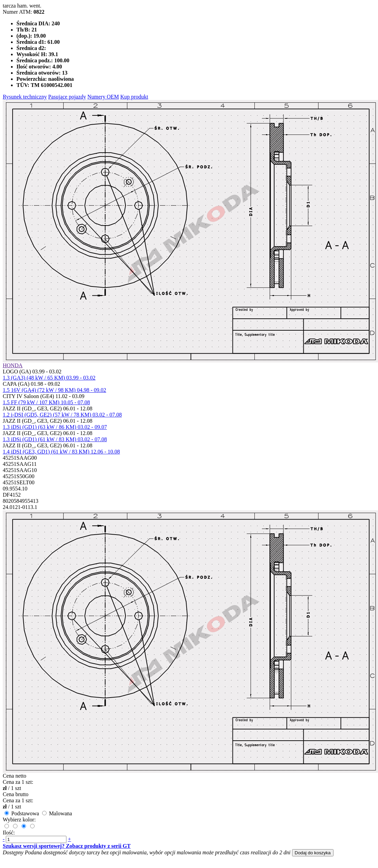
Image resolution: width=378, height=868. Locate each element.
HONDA (13, 365)
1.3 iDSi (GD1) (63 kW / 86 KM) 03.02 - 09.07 (55, 427)
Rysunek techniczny (25, 97)
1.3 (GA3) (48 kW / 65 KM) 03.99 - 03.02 (49, 378)
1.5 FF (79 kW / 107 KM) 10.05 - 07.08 (46, 402)
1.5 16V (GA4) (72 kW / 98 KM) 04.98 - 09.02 (54, 390)
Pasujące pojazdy (67, 97)
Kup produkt (134, 97)
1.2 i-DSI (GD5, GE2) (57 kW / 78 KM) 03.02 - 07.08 (62, 415)
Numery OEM (103, 97)
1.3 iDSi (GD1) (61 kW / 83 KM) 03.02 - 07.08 (55, 439)
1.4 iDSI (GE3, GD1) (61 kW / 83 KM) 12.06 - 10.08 (61, 452)
